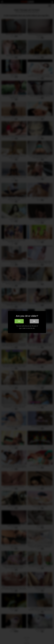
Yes (19, 321)
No (34, 321)
